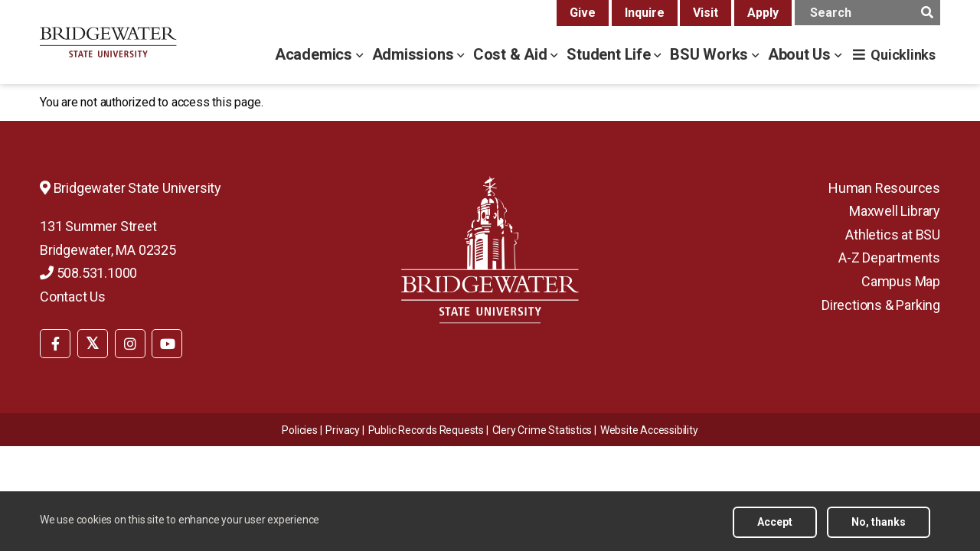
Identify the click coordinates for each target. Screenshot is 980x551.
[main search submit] (927, 13)
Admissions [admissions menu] (415, 54)
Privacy (343, 430)
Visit (706, 13)
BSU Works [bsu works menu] (711, 54)
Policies (299, 430)
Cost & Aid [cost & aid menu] (512, 54)
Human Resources (884, 188)
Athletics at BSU (893, 235)
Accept (775, 527)
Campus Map (901, 281)
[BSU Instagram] (130, 344)
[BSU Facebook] (55, 344)
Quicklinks (903, 55)
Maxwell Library (895, 211)
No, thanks (879, 527)
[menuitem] (55, 342)
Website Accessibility (649, 430)
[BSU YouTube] (167, 344)
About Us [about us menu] (801, 54)
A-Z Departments (889, 258)
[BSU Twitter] (93, 344)
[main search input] (867, 13)
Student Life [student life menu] (610, 54)
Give (583, 13)
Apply (763, 13)
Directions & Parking (881, 305)
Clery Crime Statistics (542, 430)
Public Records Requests (426, 430)
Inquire (645, 13)
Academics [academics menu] (315, 54)
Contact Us (73, 297)
